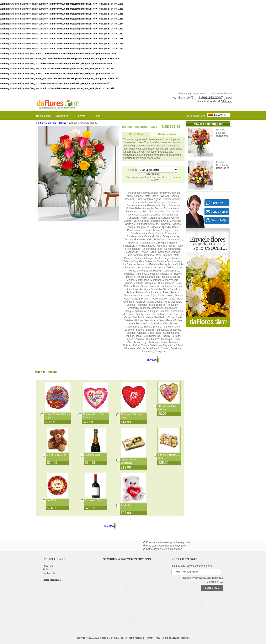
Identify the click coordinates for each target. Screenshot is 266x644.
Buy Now (152, 360)
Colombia (219, 115)
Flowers (82, 116)
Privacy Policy (153, 638)
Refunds (185, 638)
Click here (226, 101)
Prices (98, 116)
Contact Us (49, 573)
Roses (63, 123)
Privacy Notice (198, 578)
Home (40, 123)
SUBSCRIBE (212, 588)
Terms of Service (171, 638)
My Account (200, 93)
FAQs (46, 570)
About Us (48, 566)
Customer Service (222, 93)
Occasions (63, 116)
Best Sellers (43, 116)
